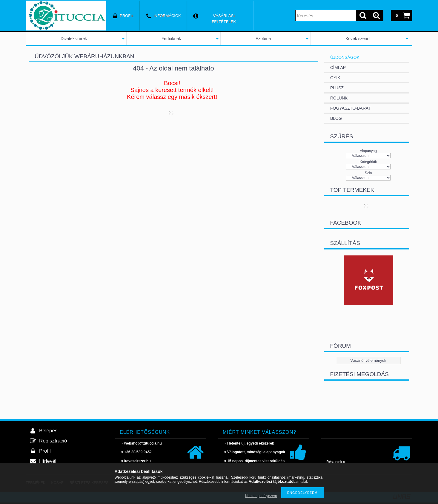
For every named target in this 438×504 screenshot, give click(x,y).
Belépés (48, 431)
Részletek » (336, 462)
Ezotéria (263, 39)
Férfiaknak (171, 39)
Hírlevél (48, 461)
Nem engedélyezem (261, 496)
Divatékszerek (74, 39)
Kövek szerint (358, 39)
